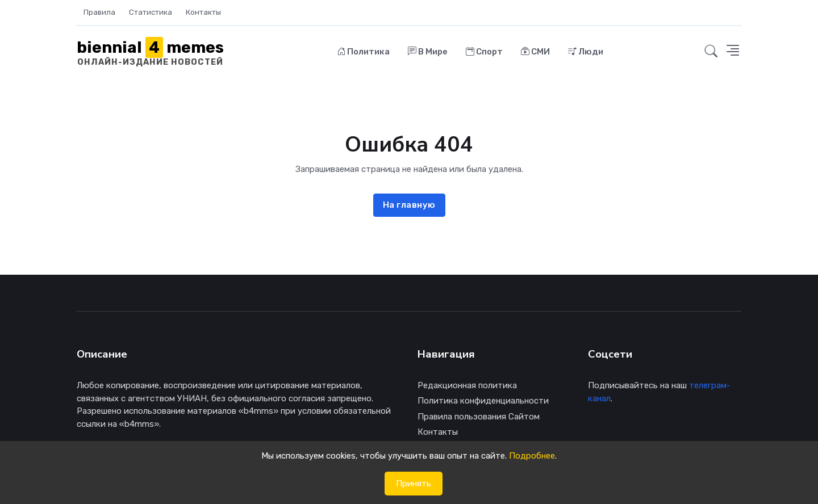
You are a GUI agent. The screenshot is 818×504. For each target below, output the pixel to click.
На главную (409, 205)
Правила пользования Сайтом (479, 417)
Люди (586, 52)
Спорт (484, 52)
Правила (99, 12)
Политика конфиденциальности (483, 401)
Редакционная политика (467, 385)
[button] (711, 52)
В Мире (428, 52)
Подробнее (532, 456)
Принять (414, 484)
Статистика (151, 12)
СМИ (535, 52)
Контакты (203, 12)
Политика (364, 52)
